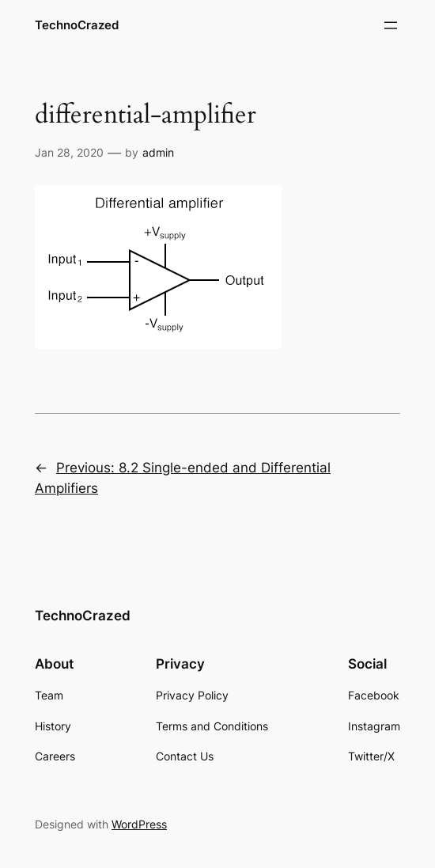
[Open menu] (391, 25)
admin (158, 152)
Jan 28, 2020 (69, 152)
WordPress (139, 824)
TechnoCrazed (77, 25)
